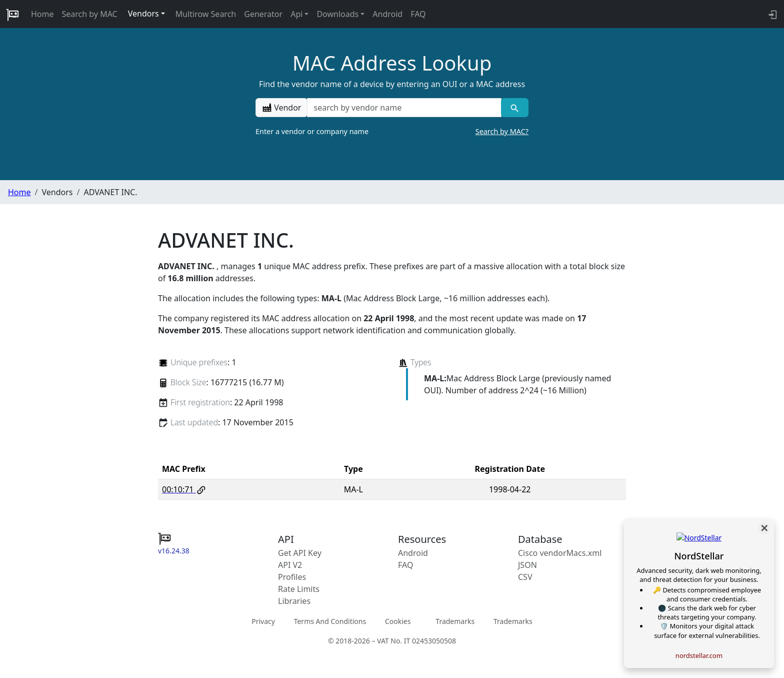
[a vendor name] (404, 108)
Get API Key (300, 553)
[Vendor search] (515, 108)
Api (296, 14)
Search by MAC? (502, 131)
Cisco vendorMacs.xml (560, 553)
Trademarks (455, 621)
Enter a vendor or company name (392, 132)
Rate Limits (299, 589)
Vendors (143, 14)
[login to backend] (772, 14)
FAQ (418, 14)
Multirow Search (206, 14)
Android (387, 14)
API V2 (290, 565)
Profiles (292, 577)
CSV (525, 577)
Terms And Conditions (330, 621)
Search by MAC (90, 14)
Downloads (337, 14)
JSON (527, 565)
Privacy (263, 621)
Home (42, 14)
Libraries (294, 601)
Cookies (398, 621)
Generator (263, 14)
